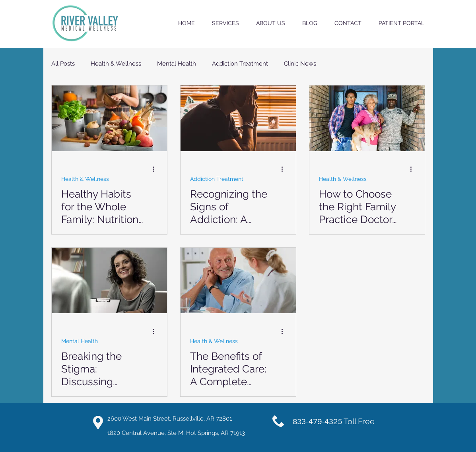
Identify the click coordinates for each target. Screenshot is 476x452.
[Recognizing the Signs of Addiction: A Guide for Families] (238, 118)
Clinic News (300, 64)
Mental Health (177, 64)
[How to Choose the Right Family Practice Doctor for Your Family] (367, 118)
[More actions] (156, 169)
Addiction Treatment (240, 64)
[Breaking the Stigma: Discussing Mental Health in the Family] (109, 280)
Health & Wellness (116, 64)
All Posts (63, 64)
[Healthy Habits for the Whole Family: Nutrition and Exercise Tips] (109, 118)
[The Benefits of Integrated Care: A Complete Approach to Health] (238, 280)
